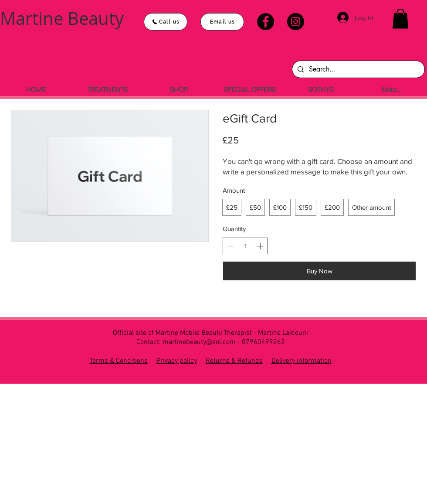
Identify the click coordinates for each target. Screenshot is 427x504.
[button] (400, 19)
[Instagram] (296, 22)
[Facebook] (266, 22)
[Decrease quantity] (231, 246)
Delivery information (302, 361)
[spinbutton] (246, 246)
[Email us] (222, 22)
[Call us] (166, 22)
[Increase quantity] (260, 246)
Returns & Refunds (234, 361)
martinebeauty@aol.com (199, 342)
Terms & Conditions (119, 361)
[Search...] (358, 69)
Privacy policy (177, 361)
